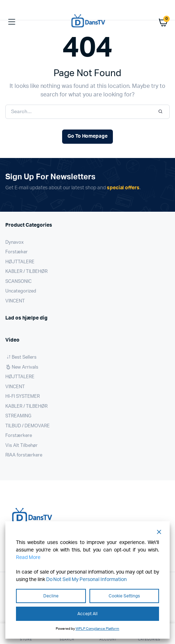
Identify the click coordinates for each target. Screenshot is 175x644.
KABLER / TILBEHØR (26, 272)
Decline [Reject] (51, 596)
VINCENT (15, 301)
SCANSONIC (18, 282)
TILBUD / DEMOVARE (28, 426)
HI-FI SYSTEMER (23, 397)
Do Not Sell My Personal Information (86, 580)
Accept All (87, 614)
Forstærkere (19, 436)
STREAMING (18, 416)
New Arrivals (25, 367)
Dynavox (15, 242)
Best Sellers (24, 357)
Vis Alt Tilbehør (21, 446)
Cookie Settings (124, 596)
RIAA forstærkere (24, 455)
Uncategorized (21, 291)
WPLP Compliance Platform (97, 629)
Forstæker (17, 252)
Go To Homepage (88, 136)
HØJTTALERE (20, 262)
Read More (28, 558)
